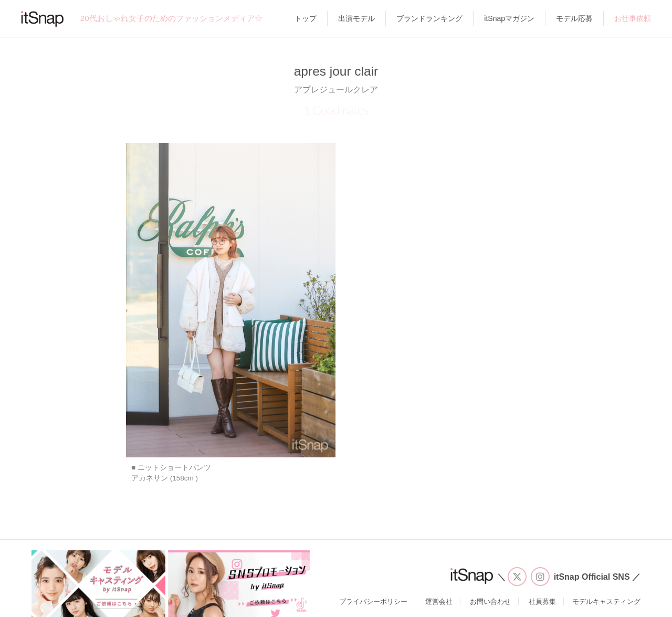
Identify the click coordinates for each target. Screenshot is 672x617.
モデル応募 (574, 18)
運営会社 (439, 602)
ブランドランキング (429, 18)
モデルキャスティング (606, 602)
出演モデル (356, 18)
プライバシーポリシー (373, 602)
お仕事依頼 (633, 18)
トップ (306, 18)
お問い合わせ (490, 602)
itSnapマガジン (509, 18)
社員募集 (542, 602)
